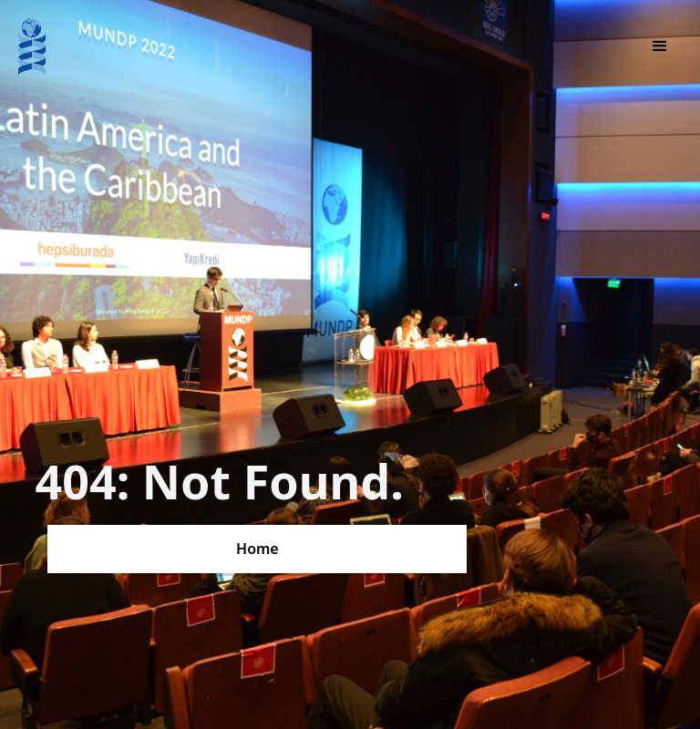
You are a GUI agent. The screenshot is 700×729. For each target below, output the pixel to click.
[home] (32, 46)
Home (257, 549)
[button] (660, 46)
